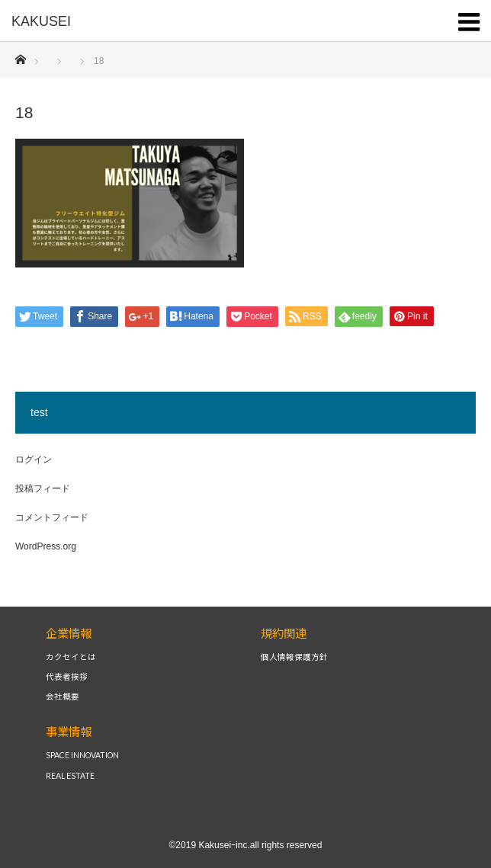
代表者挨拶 (67, 677)
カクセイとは (71, 657)
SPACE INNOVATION (82, 756)
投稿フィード (43, 488)
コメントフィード (52, 517)
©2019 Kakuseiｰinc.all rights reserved (246, 845)
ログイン (34, 460)
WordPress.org (46, 546)
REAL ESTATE (70, 776)
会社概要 (63, 697)
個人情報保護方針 (294, 657)
